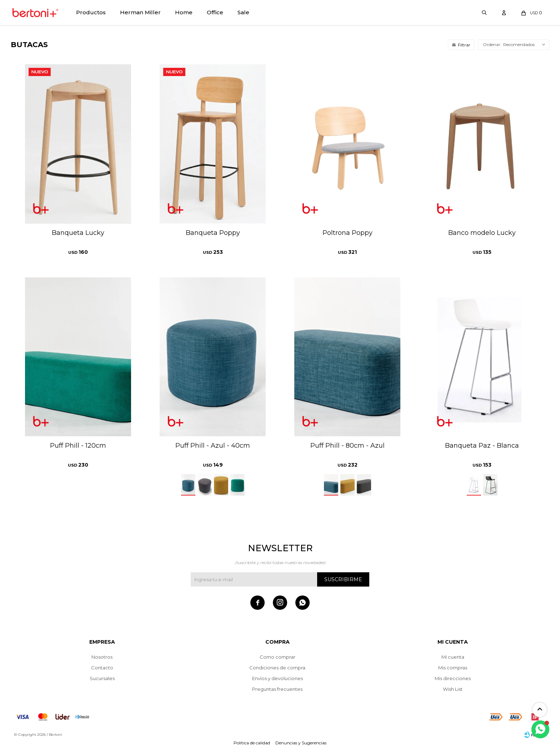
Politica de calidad (252, 743)
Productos (91, 12)
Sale (243, 12)
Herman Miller (140, 12)
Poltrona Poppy (347, 233)
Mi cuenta (453, 657)
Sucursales (102, 678)
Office (215, 12)
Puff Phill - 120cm (78, 446)
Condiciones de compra (277, 668)
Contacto (102, 668)
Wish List (453, 689)
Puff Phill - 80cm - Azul (347, 446)
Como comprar (277, 657)
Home (184, 12)
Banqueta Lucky (78, 233)
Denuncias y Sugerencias (301, 743)
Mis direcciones (453, 678)
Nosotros (102, 657)
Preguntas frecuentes (277, 689)
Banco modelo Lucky (482, 233)
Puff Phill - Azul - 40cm (213, 446)
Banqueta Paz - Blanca (482, 446)
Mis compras (453, 668)
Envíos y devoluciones (277, 678)
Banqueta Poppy (213, 233)
